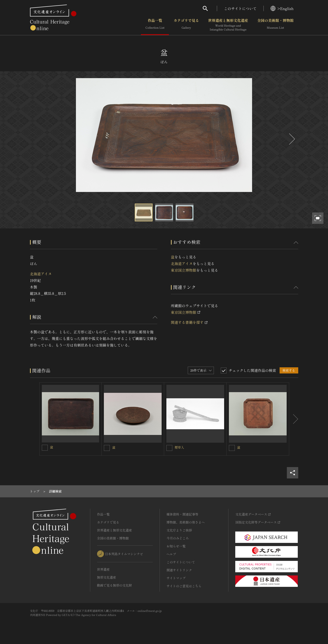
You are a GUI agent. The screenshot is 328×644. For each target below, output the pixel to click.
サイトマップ (176, 578)
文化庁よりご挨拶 (179, 530)
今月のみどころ (178, 538)
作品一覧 (155, 25)
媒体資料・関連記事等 (183, 514)
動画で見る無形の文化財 (115, 585)
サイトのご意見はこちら (184, 586)
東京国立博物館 (184, 270)
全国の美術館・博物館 (275, 25)
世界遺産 (103, 569)
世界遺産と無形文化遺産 (228, 25)
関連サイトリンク (179, 570)
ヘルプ (171, 554)
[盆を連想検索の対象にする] (45, 448)
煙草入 (179, 447)
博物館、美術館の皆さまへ (186, 522)
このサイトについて (240, 8)
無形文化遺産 (107, 577)
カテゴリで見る (186, 25)
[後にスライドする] (291, 139)
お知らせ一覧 (176, 546)
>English (282, 8)
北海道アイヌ (41, 274)
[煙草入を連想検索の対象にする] (169, 448)
